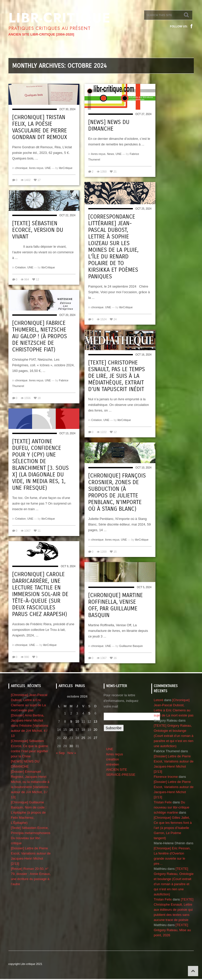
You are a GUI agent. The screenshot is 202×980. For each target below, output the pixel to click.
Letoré (159, 700)
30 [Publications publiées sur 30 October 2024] (71, 746)
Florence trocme (166, 777)
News (111, 154)
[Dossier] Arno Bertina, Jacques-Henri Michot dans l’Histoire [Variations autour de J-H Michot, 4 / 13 (30, 726)
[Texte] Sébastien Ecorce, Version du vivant (38, 230)
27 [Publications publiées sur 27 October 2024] (95, 738)
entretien (113, 764)
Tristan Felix (163, 802)
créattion (113, 759)
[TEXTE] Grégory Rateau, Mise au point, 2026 (172, 930)
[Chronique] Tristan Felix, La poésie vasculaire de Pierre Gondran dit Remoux (40, 127)
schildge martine (166, 812)
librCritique (66, 168)
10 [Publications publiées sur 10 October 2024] (77, 721)
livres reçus (36, 168)
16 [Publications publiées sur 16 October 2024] (71, 730)
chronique (21, 168)
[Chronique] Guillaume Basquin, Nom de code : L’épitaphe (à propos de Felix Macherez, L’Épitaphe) (29, 812)
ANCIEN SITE (117, 770)
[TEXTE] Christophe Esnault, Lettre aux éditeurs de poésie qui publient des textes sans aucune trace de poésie (174, 910)
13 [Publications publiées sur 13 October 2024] (95, 721)
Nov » (72, 753)
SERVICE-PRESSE (121, 775)
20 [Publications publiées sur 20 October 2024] (95, 730)
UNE (48, 168)
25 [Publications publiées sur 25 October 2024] (83, 738)
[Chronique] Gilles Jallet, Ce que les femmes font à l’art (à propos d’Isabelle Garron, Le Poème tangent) (173, 828)
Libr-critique (60, 18)
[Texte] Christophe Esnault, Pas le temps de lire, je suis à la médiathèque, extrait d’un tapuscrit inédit (117, 376)
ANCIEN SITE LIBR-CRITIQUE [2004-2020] (41, 34)
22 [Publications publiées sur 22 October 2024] (65, 738)
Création (20, 267)
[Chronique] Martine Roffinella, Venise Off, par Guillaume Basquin (116, 605)
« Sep (60, 753)
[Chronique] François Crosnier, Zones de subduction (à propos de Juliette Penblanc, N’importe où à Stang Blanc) (117, 492)
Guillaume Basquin (131, 646)
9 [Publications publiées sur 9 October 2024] (71, 721)
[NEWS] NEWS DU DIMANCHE (109, 126)
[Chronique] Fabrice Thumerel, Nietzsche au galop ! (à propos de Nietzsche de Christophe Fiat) (40, 336)
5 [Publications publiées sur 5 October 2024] (89, 713)
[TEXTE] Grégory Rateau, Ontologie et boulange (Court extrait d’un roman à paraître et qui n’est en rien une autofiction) (174, 736)
